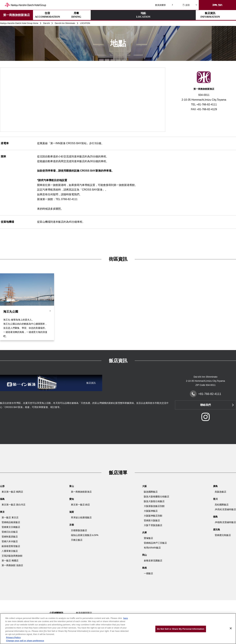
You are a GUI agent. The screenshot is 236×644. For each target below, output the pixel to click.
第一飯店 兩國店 (10, 561)
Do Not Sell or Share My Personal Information (181, 629)
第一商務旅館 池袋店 (12, 565)
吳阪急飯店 (220, 492)
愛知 (72, 499)
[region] (118, 629)
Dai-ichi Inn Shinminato (65, 23)
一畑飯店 (148, 573)
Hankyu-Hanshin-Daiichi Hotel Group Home (19, 23)
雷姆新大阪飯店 (152, 520)
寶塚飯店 (148, 538)
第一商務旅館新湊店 (16, 15)
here (126, 618)
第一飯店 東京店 (10, 517)
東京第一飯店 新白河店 (14, 505)
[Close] (231, 628)
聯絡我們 (205, 405)
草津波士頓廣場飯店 (81, 517)
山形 (2, 486)
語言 (186, 5)
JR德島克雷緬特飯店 (225, 522)
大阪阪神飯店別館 (153, 516)
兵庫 (144, 532)
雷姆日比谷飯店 (10, 532)
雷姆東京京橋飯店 (11, 527)
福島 (2, 499)
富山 (72, 486)
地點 (105, 15)
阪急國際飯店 (151, 492)
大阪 (144, 486)
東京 (2, 512)
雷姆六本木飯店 (10, 541)
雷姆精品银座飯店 (11, 522)
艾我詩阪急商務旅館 (12, 556)
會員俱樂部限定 (84, 613)
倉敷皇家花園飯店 (153, 561)
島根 (144, 568)
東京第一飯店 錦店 (80, 505)
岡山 (144, 555)
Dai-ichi (47, 23)
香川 (215, 499)
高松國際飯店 (222, 505)
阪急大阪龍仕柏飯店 (154, 501)
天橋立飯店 (77, 540)
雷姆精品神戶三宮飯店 (155, 543)
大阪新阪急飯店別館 (154, 506)
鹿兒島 (217, 530)
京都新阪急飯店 (79, 530)
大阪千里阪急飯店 (153, 525)
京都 (72, 525)
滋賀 (72, 512)
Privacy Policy (13, 637)
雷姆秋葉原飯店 (10, 537)
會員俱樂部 (160, 5)
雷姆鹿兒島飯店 (223, 535)
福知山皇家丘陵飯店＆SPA (85, 535)
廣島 (215, 486)
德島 (215, 517)
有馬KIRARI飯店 (152, 548)
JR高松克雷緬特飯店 (225, 509)
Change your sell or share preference (25, 641)
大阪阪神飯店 (151, 511)
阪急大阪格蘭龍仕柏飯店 (157, 497)
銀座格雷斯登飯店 (11, 546)
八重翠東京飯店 (10, 551)
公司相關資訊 (56, 613)
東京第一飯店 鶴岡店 (12, 492)
